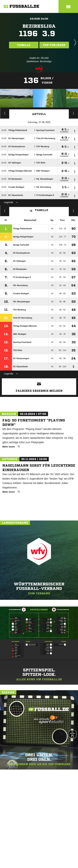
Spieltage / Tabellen (73, 113)
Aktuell (39, 114)
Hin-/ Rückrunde (73, 211)
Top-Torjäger (54, 45)
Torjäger (5, 113)
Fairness (5, 211)
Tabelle (24, 45)
